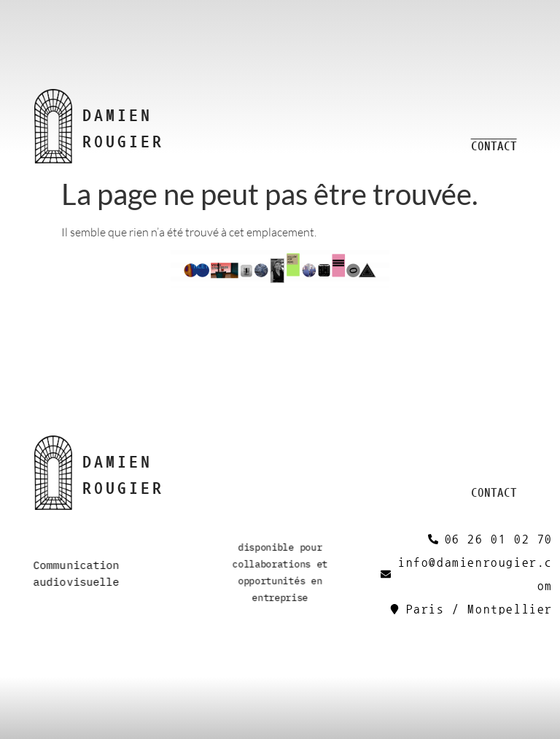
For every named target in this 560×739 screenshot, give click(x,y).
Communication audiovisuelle (76, 573)
